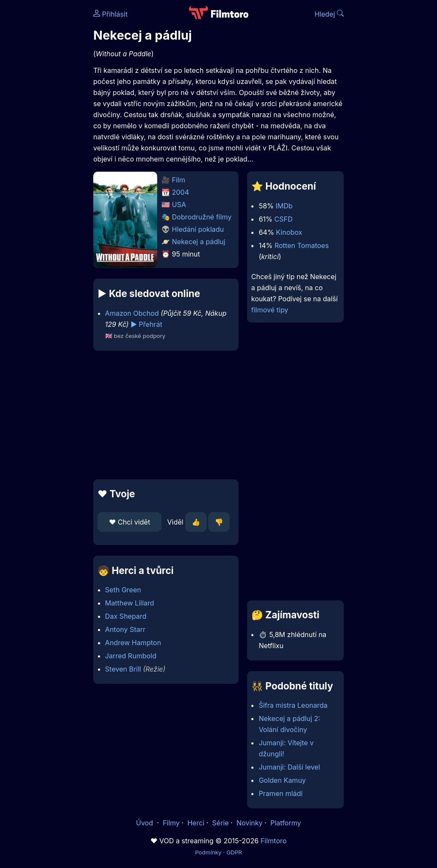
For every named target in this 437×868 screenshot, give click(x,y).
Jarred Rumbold (131, 656)
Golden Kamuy (282, 780)
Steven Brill (123, 669)
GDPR (234, 852)
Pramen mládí (280, 793)
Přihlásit (111, 14)
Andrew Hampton (133, 643)
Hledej (329, 14)
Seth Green (123, 590)
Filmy (171, 823)
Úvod (145, 823)
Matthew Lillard (130, 603)
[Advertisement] (163, 415)
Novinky (249, 823)
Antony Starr (125, 629)
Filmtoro (274, 841)
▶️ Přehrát (147, 324)
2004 (181, 192)
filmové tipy (270, 310)
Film (179, 180)
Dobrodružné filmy (202, 217)
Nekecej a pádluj (199, 242)
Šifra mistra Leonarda (293, 705)
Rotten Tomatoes (301, 245)
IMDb (284, 206)
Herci (196, 823)
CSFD (283, 219)
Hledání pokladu (198, 229)
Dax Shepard (126, 616)
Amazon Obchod (132, 313)
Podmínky (208, 852)
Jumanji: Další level (289, 767)
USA (179, 205)
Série (220, 823)
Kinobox (289, 232)
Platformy (286, 823)
